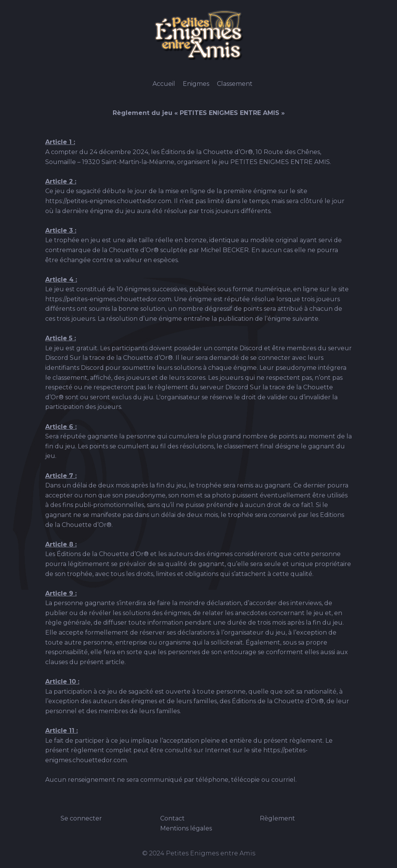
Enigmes (196, 84)
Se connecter (81, 818)
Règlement (277, 818)
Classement (235, 84)
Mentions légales (186, 828)
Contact (172, 818)
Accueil (164, 84)
